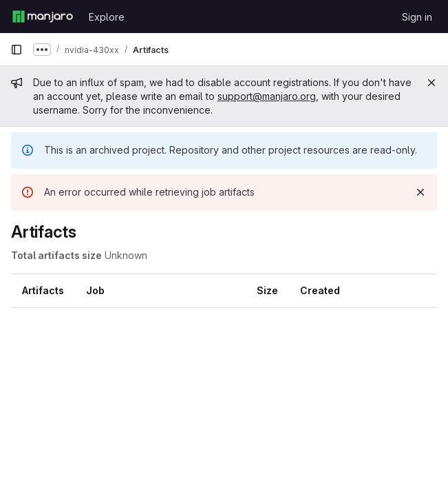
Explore (107, 17)
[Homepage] (43, 17)
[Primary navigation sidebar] (17, 50)
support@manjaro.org (267, 96)
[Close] (431, 83)
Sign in (417, 17)
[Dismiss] (420, 192)
